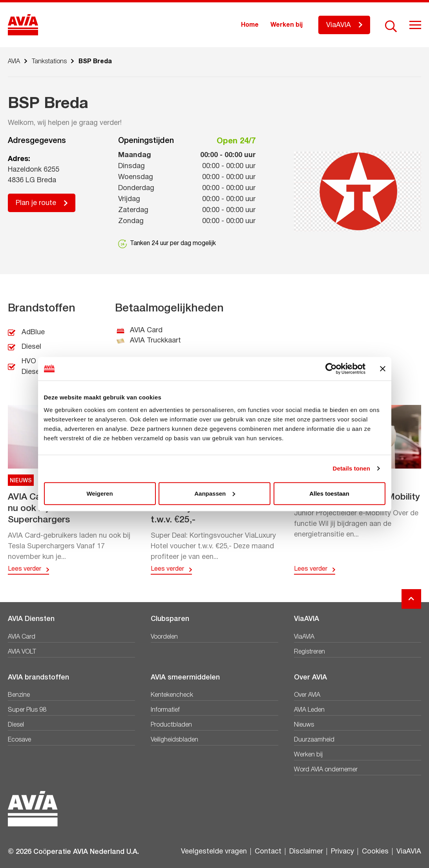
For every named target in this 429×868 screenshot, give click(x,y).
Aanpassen (215, 493)
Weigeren (99, 493)
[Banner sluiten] (383, 369)
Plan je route (36, 203)
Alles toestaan (329, 493)
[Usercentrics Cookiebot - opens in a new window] (331, 369)
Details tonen (351, 468)
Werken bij (287, 25)
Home (250, 25)
